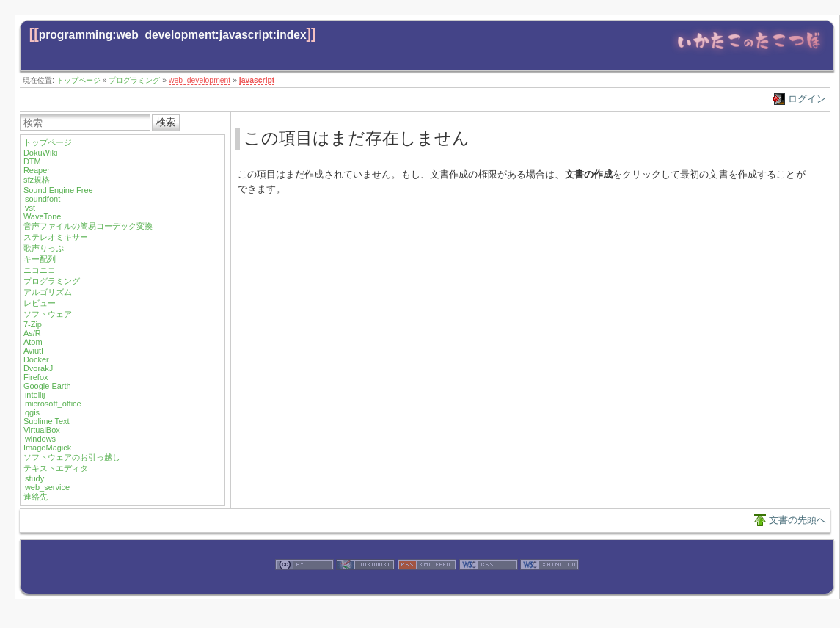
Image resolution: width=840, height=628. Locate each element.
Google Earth (47, 386)
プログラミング (134, 80)
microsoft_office (53, 404)
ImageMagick (47, 448)
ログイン (807, 99)
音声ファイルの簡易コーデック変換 (88, 226)
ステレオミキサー (56, 237)
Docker (36, 359)
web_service (47, 487)
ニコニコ (40, 270)
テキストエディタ (56, 468)
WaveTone (43, 216)
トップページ (78, 80)
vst (30, 208)
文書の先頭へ (797, 520)
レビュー (40, 303)
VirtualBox (42, 430)
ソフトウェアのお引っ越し (72, 457)
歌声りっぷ (44, 248)
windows (40, 439)
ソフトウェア (48, 314)
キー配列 (40, 259)
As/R (32, 333)
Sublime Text (47, 421)
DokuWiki (40, 153)
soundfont (43, 199)
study (34, 478)
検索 (166, 122)
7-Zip (33, 324)
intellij (35, 395)
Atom (33, 342)
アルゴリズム (48, 292)
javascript (257, 80)
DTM (32, 161)
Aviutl (33, 351)
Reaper (37, 170)
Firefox (36, 377)
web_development (200, 80)
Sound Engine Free (58, 190)
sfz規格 (37, 180)
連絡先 (36, 497)
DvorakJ (38, 368)
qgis (32, 412)
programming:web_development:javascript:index (173, 35)
